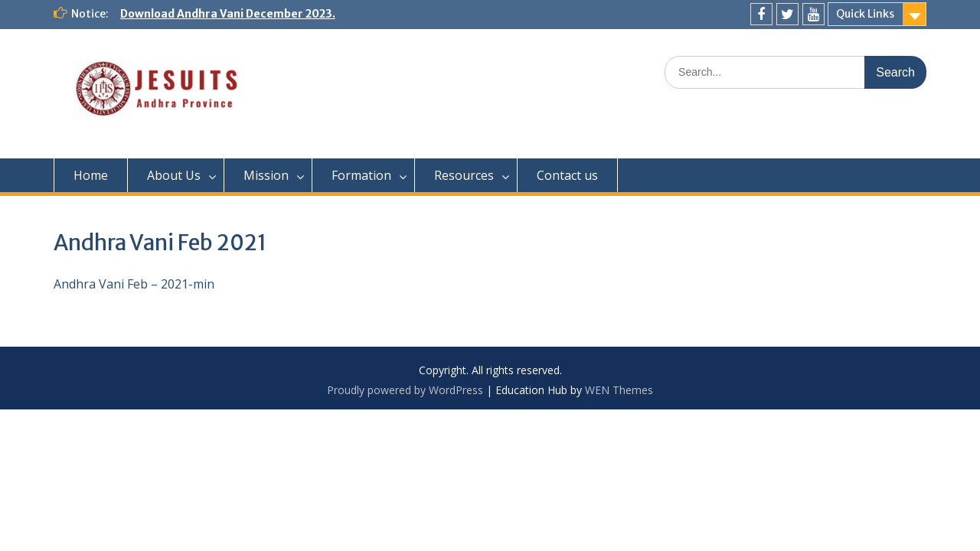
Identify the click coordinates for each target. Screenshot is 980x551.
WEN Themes (619, 390)
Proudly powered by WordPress (405, 390)
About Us (174, 175)
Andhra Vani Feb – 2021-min (134, 284)
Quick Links (865, 14)
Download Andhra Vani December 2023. (228, 14)
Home (91, 175)
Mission (266, 175)
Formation (361, 175)
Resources (464, 175)
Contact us (567, 175)
